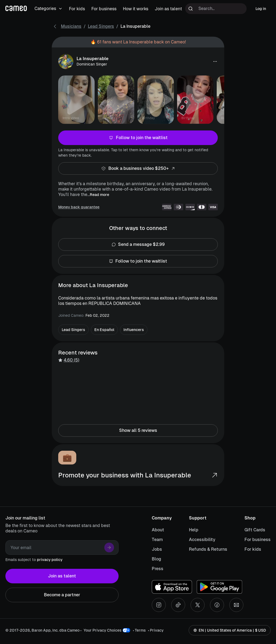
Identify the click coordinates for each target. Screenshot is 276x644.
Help (194, 530)
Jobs (157, 549)
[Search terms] (216, 9)
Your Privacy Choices (103, 630)
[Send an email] (236, 605)
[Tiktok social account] (178, 605)
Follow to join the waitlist (138, 138)
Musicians (71, 26)
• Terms (139, 630)
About (158, 530)
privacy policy (50, 560)
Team (157, 540)
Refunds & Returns (208, 549)
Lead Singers (101, 26)
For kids (253, 549)
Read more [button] (99, 195)
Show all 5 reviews (138, 431)
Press (158, 569)
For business (258, 540)
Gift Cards (255, 530)
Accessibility (202, 540)
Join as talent (62, 576)
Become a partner (62, 595)
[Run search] (191, 9)
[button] (215, 61)
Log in (261, 9)
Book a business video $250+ (138, 168)
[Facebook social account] (217, 605)
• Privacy (156, 630)
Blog (156, 559)
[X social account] (198, 605)
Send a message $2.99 (138, 244)
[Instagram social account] (159, 605)
